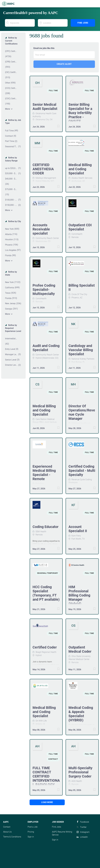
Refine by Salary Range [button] (11, 159)
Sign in (31, 837)
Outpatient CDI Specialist (80, 227)
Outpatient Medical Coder (80, 649)
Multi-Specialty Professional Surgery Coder (80, 772)
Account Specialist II (78, 529)
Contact (7, 827)
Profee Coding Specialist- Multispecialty (44, 290)
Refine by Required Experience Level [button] (13, 328)
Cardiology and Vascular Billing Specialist (81, 350)
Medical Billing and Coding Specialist (80, 169)
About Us (7, 832)
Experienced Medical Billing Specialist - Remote (44, 473)
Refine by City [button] (14, 221)
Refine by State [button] (11, 273)
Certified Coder (45, 647)
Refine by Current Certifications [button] (11, 41)
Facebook (85, 822)
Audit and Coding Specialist (46, 348)
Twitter (83, 827)
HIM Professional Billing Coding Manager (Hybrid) (79, 595)
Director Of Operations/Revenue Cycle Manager (82, 412)
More (8, 109)
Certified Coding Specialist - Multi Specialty (82, 471)
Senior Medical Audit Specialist (45, 107)
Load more (47, 802)
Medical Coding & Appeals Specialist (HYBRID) (81, 714)
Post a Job (33, 827)
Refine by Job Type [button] (13, 122)
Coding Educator (46, 527)
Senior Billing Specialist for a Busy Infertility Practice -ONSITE (80, 113)
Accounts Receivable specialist (41, 229)
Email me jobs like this (44, 48)
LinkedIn (84, 837)
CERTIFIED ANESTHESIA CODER (43, 169)
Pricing (31, 832)
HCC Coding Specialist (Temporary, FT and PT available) (46, 593)
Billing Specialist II (82, 288)
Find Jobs (83, 23)
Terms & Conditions (12, 837)
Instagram (85, 832)
